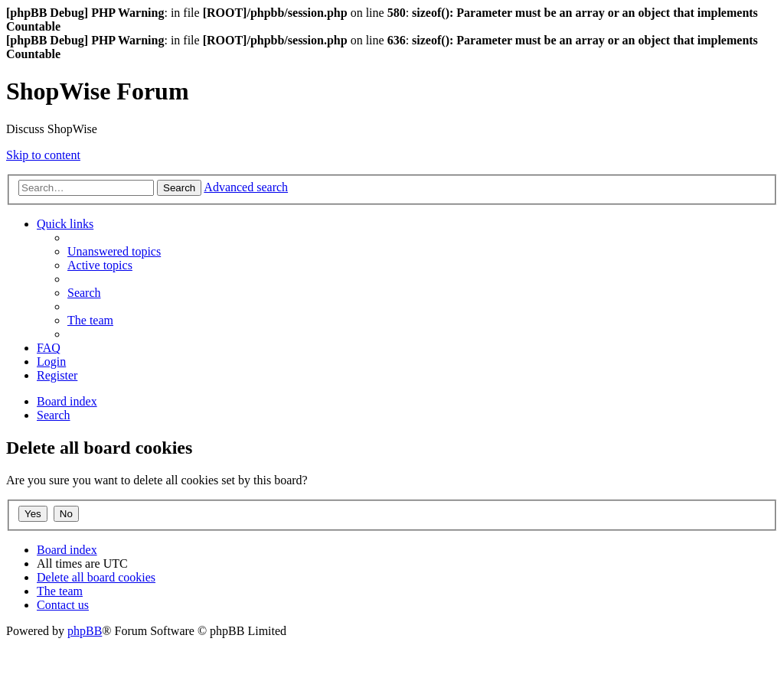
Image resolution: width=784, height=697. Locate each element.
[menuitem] (114, 251)
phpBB (85, 631)
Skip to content (43, 155)
